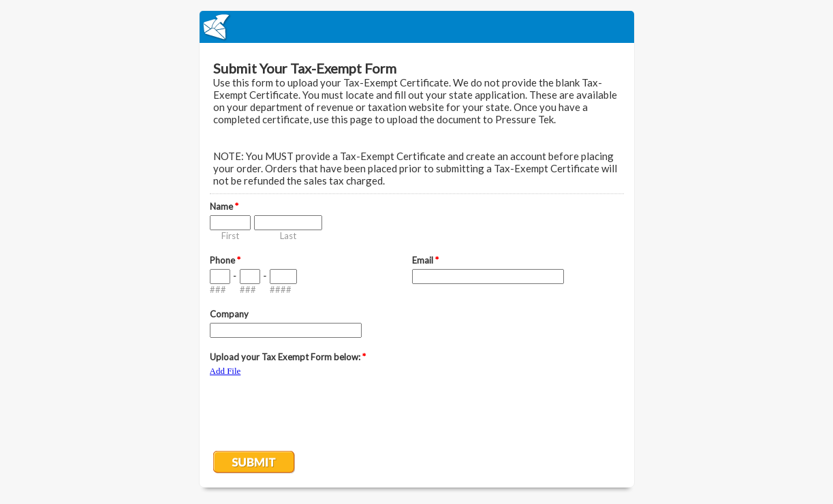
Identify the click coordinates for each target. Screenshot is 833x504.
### (218, 289)
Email (425, 260)
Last (288, 236)
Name (224, 206)
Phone (225, 260)
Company (229, 314)
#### (281, 289)
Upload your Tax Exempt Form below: (288, 357)
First (230, 236)
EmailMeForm (417, 27)
